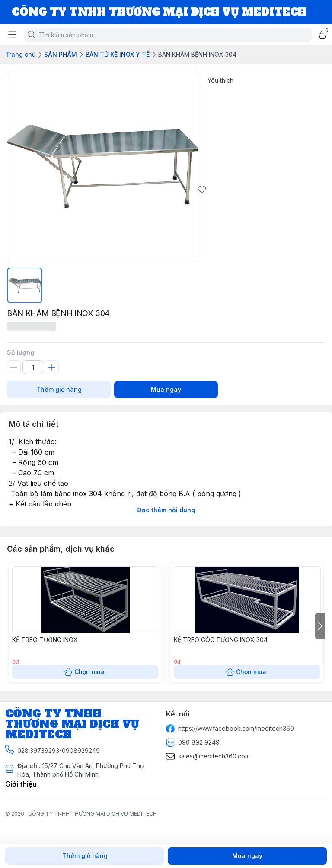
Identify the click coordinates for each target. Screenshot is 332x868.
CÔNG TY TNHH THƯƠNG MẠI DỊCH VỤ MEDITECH (93, 814)
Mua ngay (166, 390)
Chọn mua (85, 672)
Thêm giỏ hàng (59, 390)
